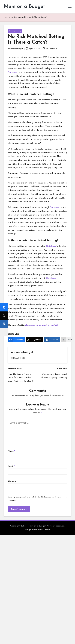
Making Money (15, 31)
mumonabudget (22, 352)
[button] (18, 358)
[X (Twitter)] (34, 340)
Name (11, 451)
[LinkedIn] (52, 340)
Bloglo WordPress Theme (37, 530)
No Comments (50, 48)
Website (12, 482)
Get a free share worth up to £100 (41, 325)
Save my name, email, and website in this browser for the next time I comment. (37, 499)
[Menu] (70, 7)
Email (11, 466)
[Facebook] (16, 340)
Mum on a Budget (24, 7)
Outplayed (13, 72)
